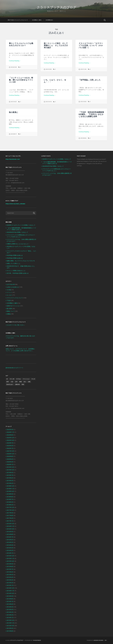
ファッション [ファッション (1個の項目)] (26, 379)
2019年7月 (10, 475)
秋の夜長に (14, 112)
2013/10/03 (83, 102)
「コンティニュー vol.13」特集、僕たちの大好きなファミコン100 (21, 80)
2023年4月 (10, 446)
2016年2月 (10, 550)
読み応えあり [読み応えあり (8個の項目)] (10, 384)
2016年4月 (10, 545)
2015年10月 (10, 561)
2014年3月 (10, 612)
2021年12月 (10, 451)
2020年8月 (10, 456)
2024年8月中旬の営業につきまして (17, 232)
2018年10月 (10, 491)
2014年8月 (10, 599)
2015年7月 (10, 569)
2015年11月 (10, 559)
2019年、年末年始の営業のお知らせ (18, 273)
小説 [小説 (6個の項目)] (12, 382)
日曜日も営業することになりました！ (18, 244)
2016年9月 (10, 532)
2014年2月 (10, 615)
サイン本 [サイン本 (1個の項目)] (12, 379)
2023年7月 (10, 443)
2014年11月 (10, 591)
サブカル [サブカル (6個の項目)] (19, 379)
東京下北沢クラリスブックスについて (18, 20)
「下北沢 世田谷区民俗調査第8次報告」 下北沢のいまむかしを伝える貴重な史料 (91, 114)
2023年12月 (10, 438)
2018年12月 (10, 486)
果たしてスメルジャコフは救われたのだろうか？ (21, 44)
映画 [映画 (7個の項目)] (21, 382)
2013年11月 (10, 623)
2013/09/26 (83, 138)
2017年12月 (10, 507)
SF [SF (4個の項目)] (7, 379)
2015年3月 (10, 580)
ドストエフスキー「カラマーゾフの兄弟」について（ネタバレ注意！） (91, 45)
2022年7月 (10, 448)
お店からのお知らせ (13, 287)
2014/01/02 (14, 67)
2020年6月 (10, 459)
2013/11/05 (83, 69)
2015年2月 (10, 583)
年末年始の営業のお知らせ (15, 255)
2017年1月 (10, 521)
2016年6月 (10, 540)
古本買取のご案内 (37, 20)
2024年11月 (10, 432)
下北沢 (9, 300)
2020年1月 (10, 464)
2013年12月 (10, 620)
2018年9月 (10, 494)
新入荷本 (9, 309)
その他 (9, 290)
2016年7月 (10, 537)
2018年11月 (10, 489)
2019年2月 (10, 483)
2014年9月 (10, 596)
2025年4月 (10, 430)
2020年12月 (10, 454)
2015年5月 (10, 575)
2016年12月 (10, 524)
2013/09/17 (14, 134)
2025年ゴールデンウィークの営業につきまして (21, 225)
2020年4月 (10, 462)
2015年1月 (10, 585)
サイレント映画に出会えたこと (16, 271)
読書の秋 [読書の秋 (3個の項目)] (17, 384)
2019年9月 (10, 473)
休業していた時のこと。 (14, 263)
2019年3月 (10, 481)
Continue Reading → (15, 61)
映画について (11, 311)
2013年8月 (10, 631)
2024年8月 (10, 435)
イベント (9, 292)
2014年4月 (10, 610)
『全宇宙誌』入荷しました (90, 80)
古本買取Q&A (49, 20)
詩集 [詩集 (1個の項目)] (29, 382)
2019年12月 (10, 467)
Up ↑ (106, 640)
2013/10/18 (49, 102)
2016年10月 (10, 529)
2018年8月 (10, 497)
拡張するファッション (13, 306)
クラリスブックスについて (15, 298)
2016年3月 (10, 548)
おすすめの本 (11, 284)
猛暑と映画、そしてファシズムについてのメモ (21, 261)
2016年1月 (10, 553)
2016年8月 (10, 534)
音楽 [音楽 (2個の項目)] (23, 384)
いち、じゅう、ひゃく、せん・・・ (55, 81)
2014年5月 (10, 607)
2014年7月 (10, 601)
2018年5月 (10, 502)
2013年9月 (10, 628)
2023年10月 (10, 440)
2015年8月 (10, 567)
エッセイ (9, 295)
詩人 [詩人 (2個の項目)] (25, 382)
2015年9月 (10, 564)
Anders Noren (98, 640)
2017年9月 (10, 513)
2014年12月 (10, 588)
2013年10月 (10, 626)
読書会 (9, 314)
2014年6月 (10, 604)
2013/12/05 (49, 69)
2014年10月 (10, 593)
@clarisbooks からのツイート (14, 368)
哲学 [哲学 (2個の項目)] (8, 382)
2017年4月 (10, 518)
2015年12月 (10, 556)
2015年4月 (10, 577)
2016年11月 (10, 526)
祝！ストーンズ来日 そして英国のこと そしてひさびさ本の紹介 (56, 45)
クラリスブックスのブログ (56, 7)
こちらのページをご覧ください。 (16, 325)
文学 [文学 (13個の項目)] (16, 382)
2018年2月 (10, 505)
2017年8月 (10, 515)
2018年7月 (10, 499)
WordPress (37, 640)
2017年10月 (10, 510)
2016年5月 (10, 542)
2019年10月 (10, 470)
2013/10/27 (14, 102)
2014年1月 (10, 618)
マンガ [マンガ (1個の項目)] (33, 379)
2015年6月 (10, 572)
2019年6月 (10, 478)
